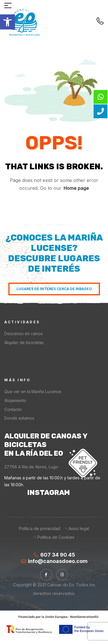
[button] (7, 22)
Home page (76, 188)
